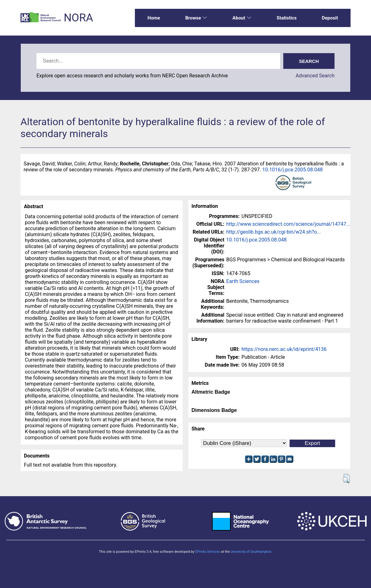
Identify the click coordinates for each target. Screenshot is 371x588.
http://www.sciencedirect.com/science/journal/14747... (288, 224)
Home (154, 18)
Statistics (287, 18)
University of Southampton (251, 552)
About (242, 18)
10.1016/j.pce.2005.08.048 (292, 170)
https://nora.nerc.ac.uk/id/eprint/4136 (284, 349)
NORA (78, 18)
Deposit (330, 18)
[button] (346, 479)
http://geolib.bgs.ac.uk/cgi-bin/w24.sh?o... (274, 232)
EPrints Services (208, 552)
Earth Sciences (243, 281)
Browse (196, 18)
